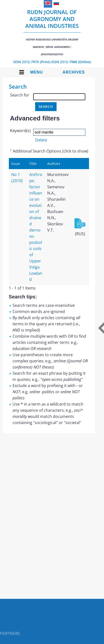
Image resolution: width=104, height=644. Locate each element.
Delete (41, 140)
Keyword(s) (20, 131)
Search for (20, 95)
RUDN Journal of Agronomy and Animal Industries (52, 32)
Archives (74, 72)
